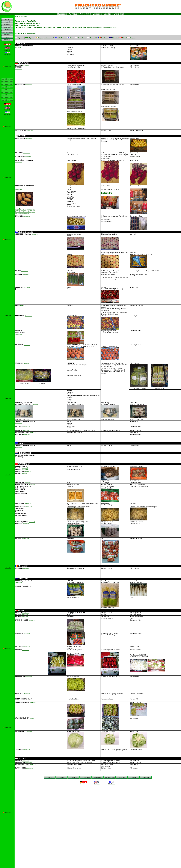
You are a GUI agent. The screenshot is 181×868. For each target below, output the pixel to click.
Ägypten (21, 38)
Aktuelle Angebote (24, 23)
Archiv (37, 23)
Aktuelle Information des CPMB (47, 28)
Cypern (41, 38)
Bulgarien (31, 38)
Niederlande (82, 38)
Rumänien (105, 38)
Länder (25, 21)
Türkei (124, 38)
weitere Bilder (49, 38)
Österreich (94, 38)
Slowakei (115, 38)
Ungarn (133, 38)
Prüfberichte (68, 28)
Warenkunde (81, 28)
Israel (72, 38)
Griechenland (62, 38)
